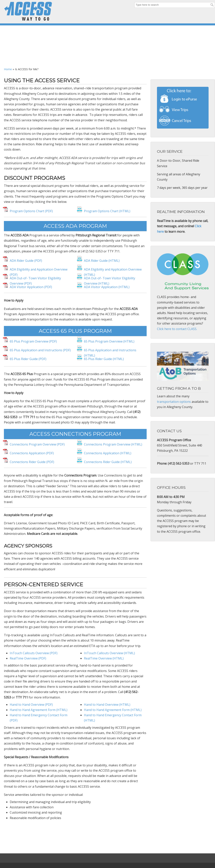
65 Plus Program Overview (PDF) (33, 341)
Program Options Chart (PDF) (31, 211)
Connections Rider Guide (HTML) (108, 462)
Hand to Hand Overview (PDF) (32, 705)
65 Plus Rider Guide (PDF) (28, 359)
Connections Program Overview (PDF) (37, 444)
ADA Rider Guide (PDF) (26, 261)
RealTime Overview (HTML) (104, 658)
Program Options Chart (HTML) (107, 211)
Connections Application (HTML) (108, 453)
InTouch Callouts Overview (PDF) (34, 653)
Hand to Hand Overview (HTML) (107, 705)
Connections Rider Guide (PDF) (32, 462)
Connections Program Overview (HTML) (113, 444)
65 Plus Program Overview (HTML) (109, 341)
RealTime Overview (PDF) (28, 658)
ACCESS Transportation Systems (28, 11)
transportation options (174, 402)
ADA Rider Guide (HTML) (102, 261)
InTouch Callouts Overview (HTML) (109, 653)
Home (8, 69)
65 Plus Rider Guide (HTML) (104, 359)
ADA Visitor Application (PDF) (31, 287)
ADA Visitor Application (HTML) (107, 287)
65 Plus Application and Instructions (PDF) (40, 350)
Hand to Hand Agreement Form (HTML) (39, 710)
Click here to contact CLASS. (177, 329)
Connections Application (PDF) (32, 453)
